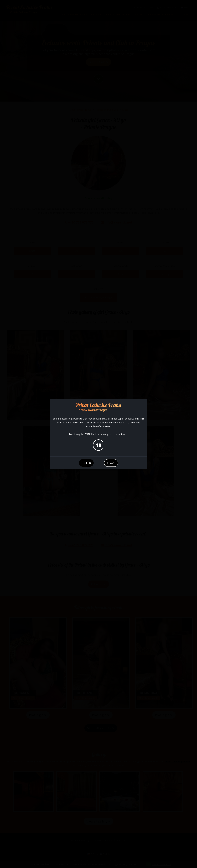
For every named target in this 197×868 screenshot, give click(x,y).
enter (86, 463)
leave (111, 463)
